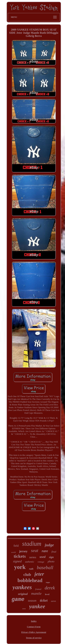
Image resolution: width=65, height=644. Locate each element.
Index (34, 621)
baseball (45, 567)
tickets (20, 556)
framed (38, 589)
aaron (53, 601)
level (47, 594)
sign (51, 557)
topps (48, 582)
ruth (31, 569)
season (32, 601)
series (33, 557)
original (23, 594)
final (54, 552)
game (18, 599)
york (20, 567)
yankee (37, 606)
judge (49, 545)
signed (17, 561)
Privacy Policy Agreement (34, 632)
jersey (23, 551)
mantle (36, 593)
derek (50, 588)
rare (45, 551)
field (16, 546)
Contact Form (34, 627)
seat (35, 551)
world (14, 552)
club (27, 574)
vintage (41, 562)
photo (51, 561)
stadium (32, 544)
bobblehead (30, 580)
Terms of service (34, 638)
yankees (22, 587)
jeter (39, 574)
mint (24, 609)
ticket (44, 600)
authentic (30, 562)
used (42, 557)
